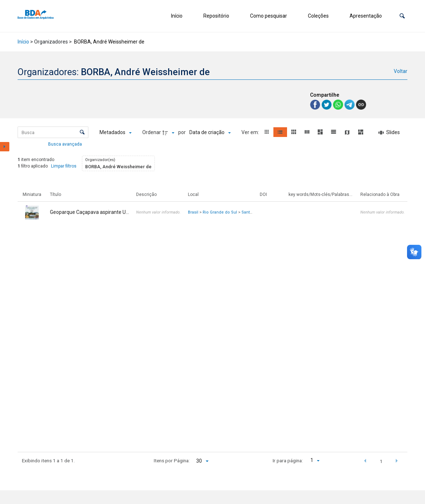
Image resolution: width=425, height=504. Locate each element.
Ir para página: (288, 461)
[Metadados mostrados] (116, 133)
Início (177, 16)
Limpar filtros (64, 166)
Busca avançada (66, 144)
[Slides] (389, 133)
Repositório (216, 16)
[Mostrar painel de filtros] (5, 147)
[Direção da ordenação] (169, 133)
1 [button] (381, 461)
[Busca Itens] (53, 132)
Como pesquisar (269, 16)
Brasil (193, 212)
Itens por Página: (172, 461)
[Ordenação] (210, 133)
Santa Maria (252, 212)
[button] (402, 16)
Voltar (401, 71)
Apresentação (366, 16)
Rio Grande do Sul (220, 212)
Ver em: (251, 132)
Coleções (318, 16)
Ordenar (152, 132)
